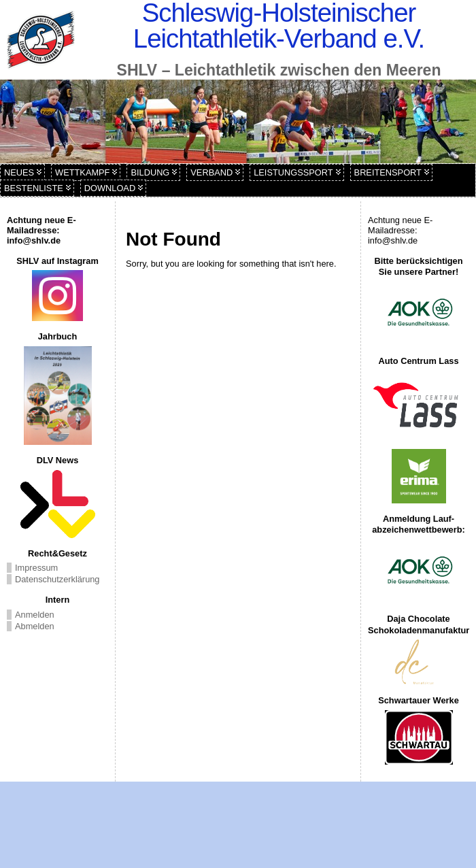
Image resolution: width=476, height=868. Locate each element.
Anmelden (35, 615)
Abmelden (35, 626)
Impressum (36, 568)
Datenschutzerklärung (57, 579)
